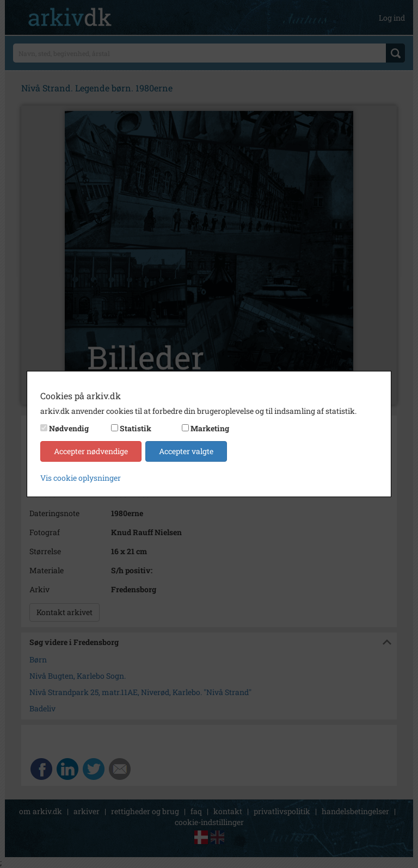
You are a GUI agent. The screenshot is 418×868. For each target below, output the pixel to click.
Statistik (136, 428)
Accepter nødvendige (91, 451)
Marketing (210, 428)
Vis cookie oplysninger (81, 478)
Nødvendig (69, 428)
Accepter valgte (186, 451)
